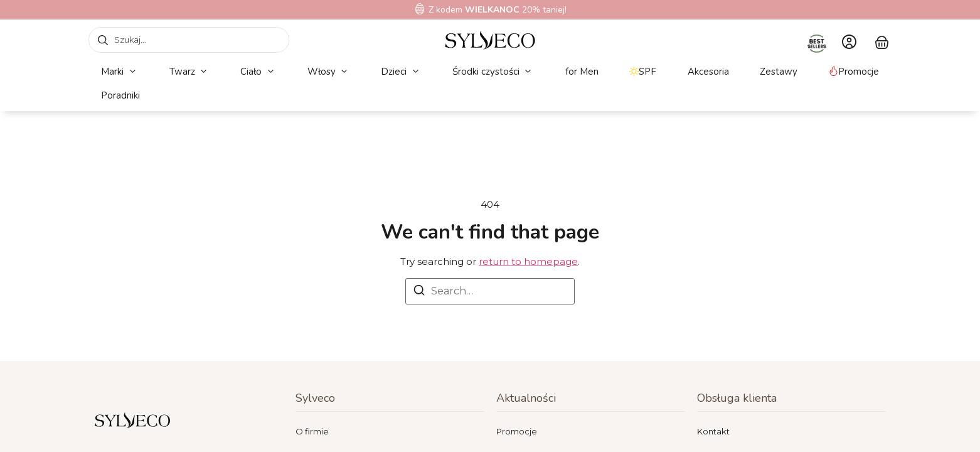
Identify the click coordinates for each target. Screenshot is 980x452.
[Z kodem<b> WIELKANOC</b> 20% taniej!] (420, 9)
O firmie (312, 431)
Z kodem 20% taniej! (498, 10)
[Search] (419, 292)
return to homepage (528, 261)
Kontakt (713, 431)
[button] (120, 72)
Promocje (517, 431)
